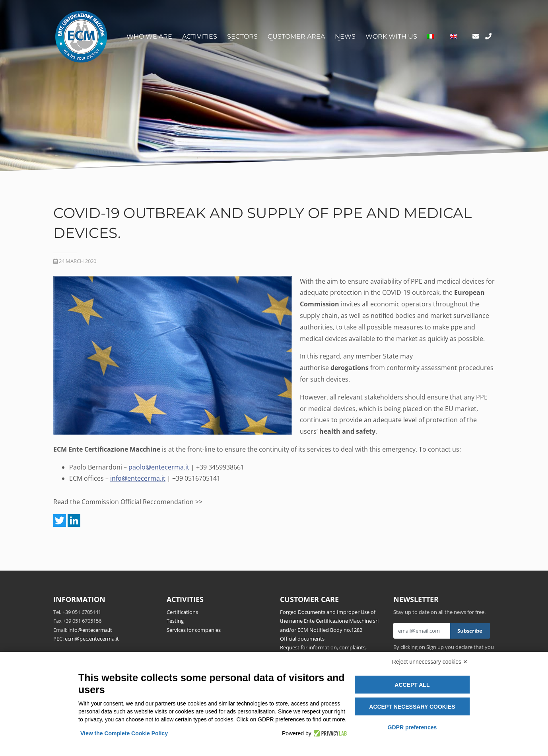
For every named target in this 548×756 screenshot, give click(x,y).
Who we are (149, 36)
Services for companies (194, 630)
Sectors (242, 36)
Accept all (412, 685)
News (345, 36)
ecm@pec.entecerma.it (92, 639)
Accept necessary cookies (412, 707)
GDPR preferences (412, 727)
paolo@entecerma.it (159, 467)
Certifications (182, 612)
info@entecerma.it (138, 478)
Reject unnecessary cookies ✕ (430, 662)
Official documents (302, 639)
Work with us (391, 36)
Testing (175, 621)
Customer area (296, 36)
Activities (200, 36)
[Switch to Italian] (431, 37)
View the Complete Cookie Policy (124, 733)
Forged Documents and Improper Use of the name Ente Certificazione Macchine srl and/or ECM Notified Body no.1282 (329, 621)
